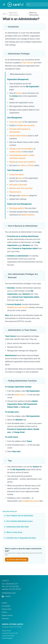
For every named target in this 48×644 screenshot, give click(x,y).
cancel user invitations (27, 162)
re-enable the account (30, 501)
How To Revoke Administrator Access (18, 521)
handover (24, 196)
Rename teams (15, 192)
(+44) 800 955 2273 (11, 584)
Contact (4, 603)
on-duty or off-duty (27, 165)
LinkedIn (6, 596)
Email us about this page (17, 560)
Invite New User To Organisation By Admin (20, 538)
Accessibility (6, 606)
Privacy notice (7, 609)
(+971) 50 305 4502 (12, 586)
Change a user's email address (21, 149)
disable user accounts (26, 125)
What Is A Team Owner (13, 532)
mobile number (15, 152)
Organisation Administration (14, 14)
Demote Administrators (19, 136)
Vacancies (5, 618)
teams (20, 178)
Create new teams (17, 175)
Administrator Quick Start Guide (16, 527)
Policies (4, 612)
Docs (4, 14)
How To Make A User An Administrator (19, 516)
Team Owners (28, 63)
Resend (12, 162)
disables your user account (18, 307)
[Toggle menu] (4, 4)
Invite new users (16, 122)
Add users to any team (18, 185)
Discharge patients (17, 208)
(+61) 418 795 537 (15, 589)
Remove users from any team (21, 188)
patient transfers (28, 215)
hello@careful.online (9, 593)
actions (19, 93)
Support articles (7, 615)
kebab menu (19, 395)
